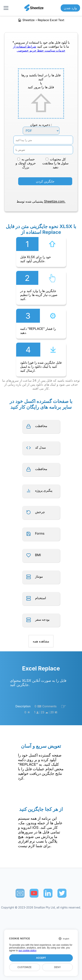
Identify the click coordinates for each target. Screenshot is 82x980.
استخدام (41, 598)
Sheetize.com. (55, 201)
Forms (40, 533)
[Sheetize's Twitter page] (62, 893)
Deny (57, 967)
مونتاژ (39, 576)
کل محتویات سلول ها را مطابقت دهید (55, 163)
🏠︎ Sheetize (26, 20)
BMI (38, 555)
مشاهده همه (41, 641)
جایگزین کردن (45, 181)
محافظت (41, 426)
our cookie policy (27, 951)
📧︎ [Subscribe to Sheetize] (20, 893)
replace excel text (51, 20)
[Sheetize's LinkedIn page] (48, 893)
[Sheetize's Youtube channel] (34, 893)
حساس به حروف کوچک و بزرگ (26, 163)
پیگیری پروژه (44, 490)
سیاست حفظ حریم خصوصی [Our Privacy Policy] (36, 50)
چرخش (40, 512)
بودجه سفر (42, 619)
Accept (41, 958)
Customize (25, 967)
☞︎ (64, 706)
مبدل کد (41, 447)
